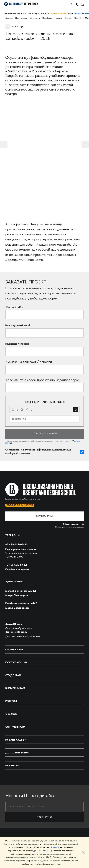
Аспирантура (38, 13)
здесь (56, 847)
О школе (9, 18)
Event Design (17, 27)
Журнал (68, 18)
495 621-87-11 (16, 565)
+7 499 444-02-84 (16, 544)
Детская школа (58, 13)
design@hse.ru (14, 624)
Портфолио (47, 18)
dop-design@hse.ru (16, 632)
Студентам (35, 18)
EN (72, 4)
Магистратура (24, 13)
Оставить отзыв (44, 516)
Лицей (70, 13)
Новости (58, 18)
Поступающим (21, 18)
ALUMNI (77, 18)
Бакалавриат (10, 13)
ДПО (47, 13)
